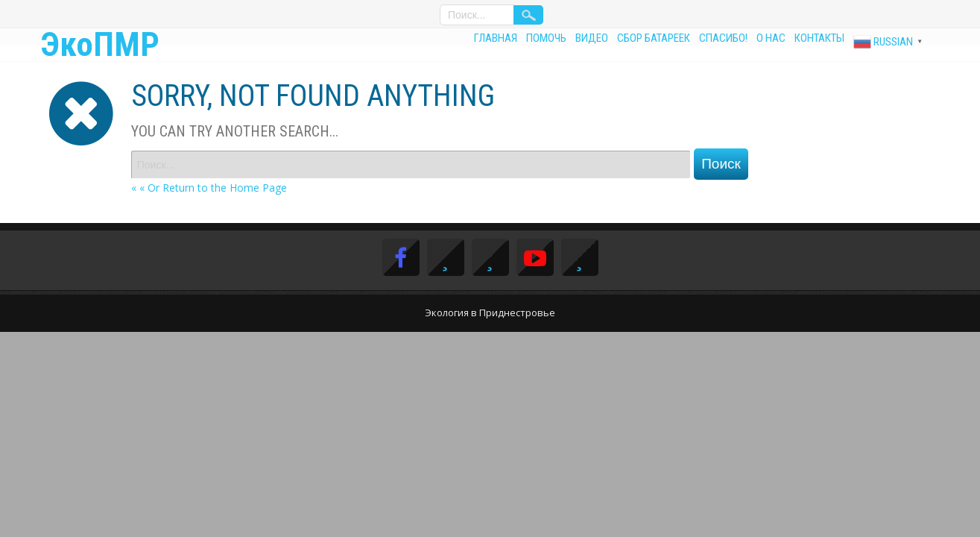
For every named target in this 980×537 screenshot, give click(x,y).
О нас (771, 38)
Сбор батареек (654, 38)
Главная (496, 38)
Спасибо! (723, 38)
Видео (592, 38)
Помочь (546, 38)
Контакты (819, 38)
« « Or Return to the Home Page (209, 188)
